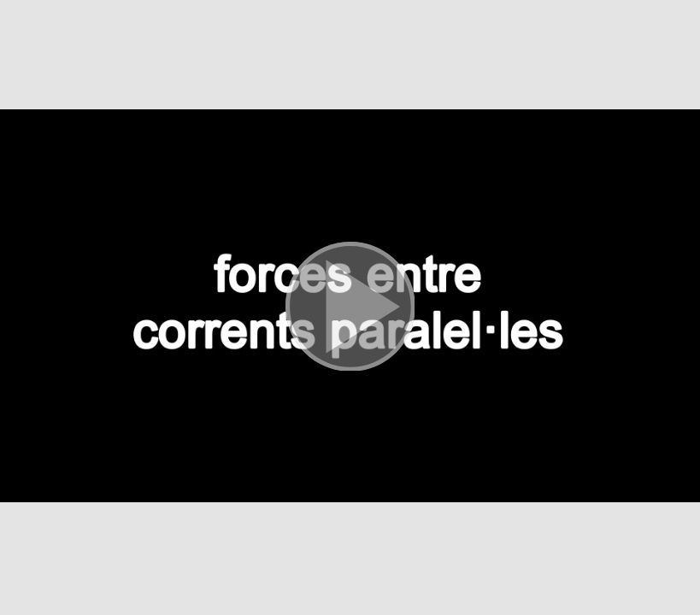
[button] (350, 307)
